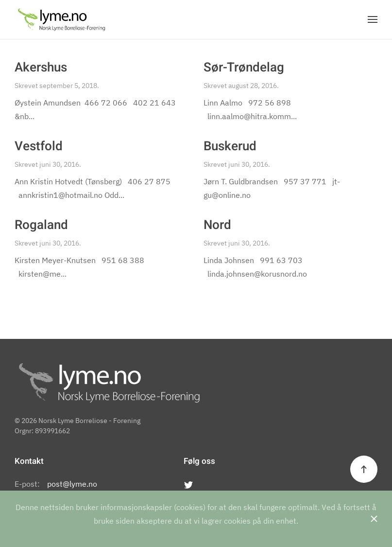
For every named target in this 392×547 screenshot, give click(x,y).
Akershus (41, 68)
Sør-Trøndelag (244, 68)
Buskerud (230, 146)
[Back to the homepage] (61, 19)
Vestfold (39, 146)
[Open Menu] (373, 19)
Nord (217, 225)
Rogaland (41, 225)
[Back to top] (364, 469)
